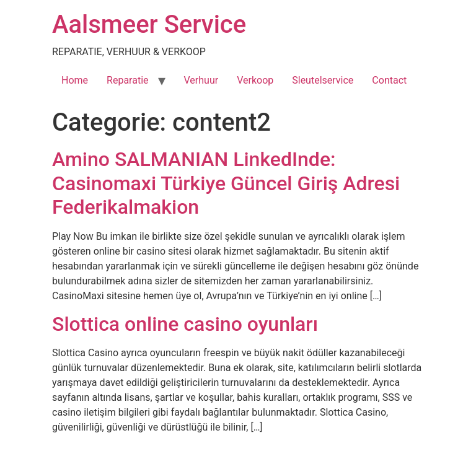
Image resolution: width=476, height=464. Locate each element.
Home (75, 80)
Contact (389, 80)
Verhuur (201, 80)
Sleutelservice (323, 80)
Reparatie (127, 80)
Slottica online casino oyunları (185, 324)
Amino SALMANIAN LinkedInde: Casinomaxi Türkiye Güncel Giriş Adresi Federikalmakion (226, 183)
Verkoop (255, 80)
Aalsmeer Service (149, 24)
